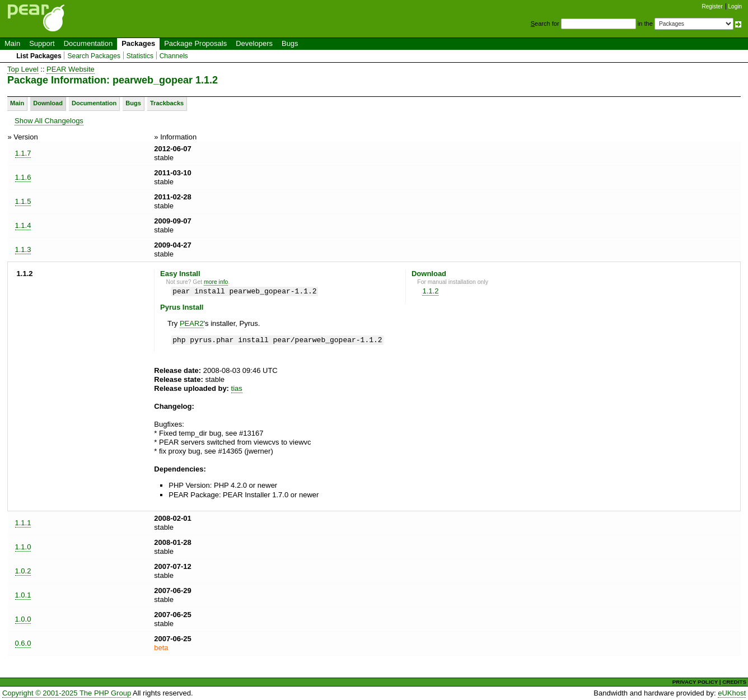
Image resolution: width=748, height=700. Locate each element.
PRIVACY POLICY (695, 682)
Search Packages (94, 56)
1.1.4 (23, 225)
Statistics (140, 56)
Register (712, 6)
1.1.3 (23, 249)
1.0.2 (23, 571)
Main (12, 43)
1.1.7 (23, 153)
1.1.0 (23, 547)
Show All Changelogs (49, 121)
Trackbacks (167, 103)
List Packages (39, 56)
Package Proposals (195, 43)
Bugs (290, 43)
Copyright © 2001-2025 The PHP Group (67, 693)
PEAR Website (71, 69)
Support (42, 43)
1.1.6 (23, 177)
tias (237, 388)
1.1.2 (430, 291)
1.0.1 (23, 595)
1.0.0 (23, 619)
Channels (174, 56)
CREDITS (734, 682)
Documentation (88, 43)
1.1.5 (23, 201)
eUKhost (732, 693)
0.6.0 (23, 643)
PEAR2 (192, 323)
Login (735, 6)
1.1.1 (23, 523)
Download (48, 103)
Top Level (23, 69)
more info (216, 282)
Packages (138, 43)
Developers (254, 43)
